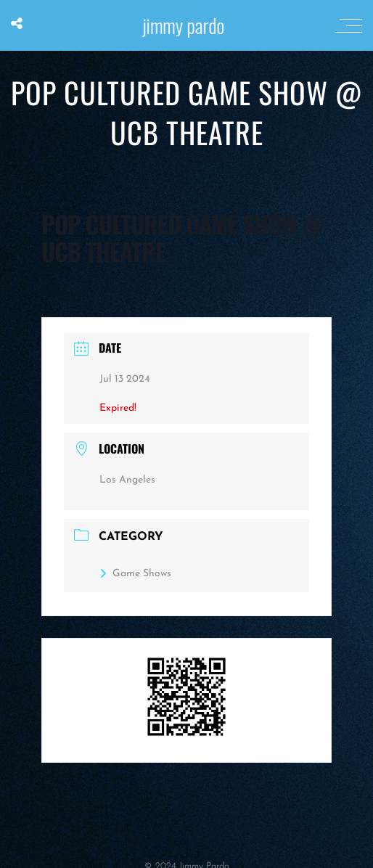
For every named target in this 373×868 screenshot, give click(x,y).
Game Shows (135, 574)
